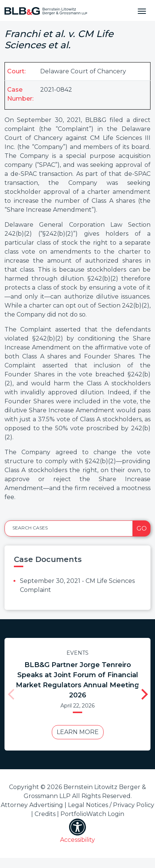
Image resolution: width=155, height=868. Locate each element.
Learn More (75, 732)
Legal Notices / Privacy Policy (111, 805)
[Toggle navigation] (142, 10)
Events (75, 653)
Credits (45, 814)
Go (142, 528)
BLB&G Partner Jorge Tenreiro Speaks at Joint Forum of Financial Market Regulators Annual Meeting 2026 (75, 680)
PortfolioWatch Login (92, 814)
